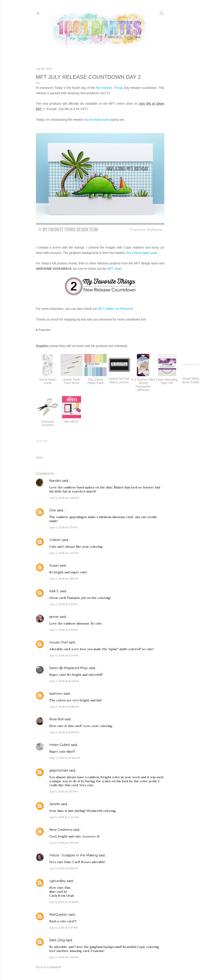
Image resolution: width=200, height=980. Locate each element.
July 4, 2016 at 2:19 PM (64, 604)
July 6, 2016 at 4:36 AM (64, 957)
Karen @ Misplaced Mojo (69, 668)
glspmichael (59, 770)
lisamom (56, 694)
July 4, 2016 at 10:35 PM (65, 758)
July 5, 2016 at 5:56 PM (64, 868)
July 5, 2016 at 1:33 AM (63, 791)
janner (54, 617)
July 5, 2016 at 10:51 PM (64, 902)
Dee (53, 510)
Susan (54, 566)
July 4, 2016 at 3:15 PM (64, 630)
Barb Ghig (57, 940)
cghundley (58, 881)
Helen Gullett (60, 745)
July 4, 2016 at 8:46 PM (64, 681)
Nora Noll (56, 719)
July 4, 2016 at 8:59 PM (64, 732)
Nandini (55, 481)
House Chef (59, 642)
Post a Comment (49, 967)
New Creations (61, 830)
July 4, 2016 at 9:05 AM (64, 498)
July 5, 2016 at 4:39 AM (64, 843)
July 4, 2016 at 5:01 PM (64, 655)
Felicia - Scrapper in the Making (73, 855)
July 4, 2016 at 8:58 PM (64, 707)
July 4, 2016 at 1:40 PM (64, 553)
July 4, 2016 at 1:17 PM (63, 527)
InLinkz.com (42, 441)
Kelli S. (54, 591)
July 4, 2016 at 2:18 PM (64, 579)
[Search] (162, 12)
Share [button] (39, 457)
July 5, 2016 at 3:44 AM (64, 817)
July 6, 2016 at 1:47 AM (64, 928)
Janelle (55, 804)
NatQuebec (58, 915)
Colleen (55, 540)
